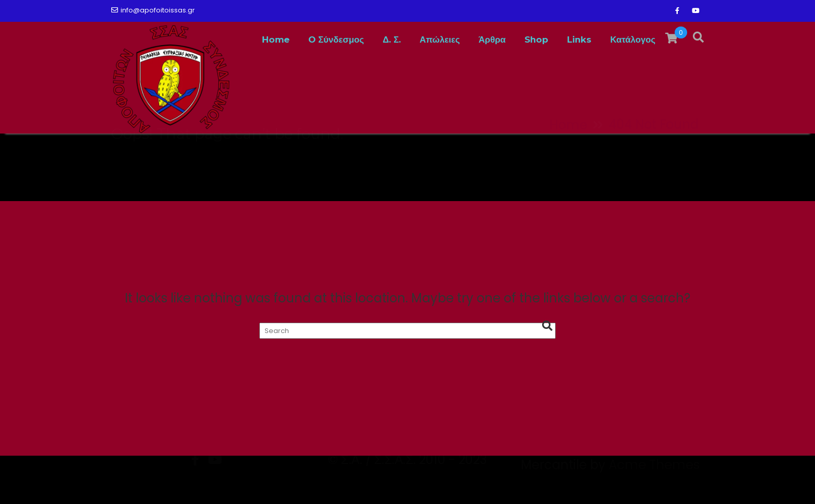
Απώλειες (439, 39)
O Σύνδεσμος (336, 39)
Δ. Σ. (392, 39)
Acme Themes (654, 486)
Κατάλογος (633, 39)
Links (579, 39)
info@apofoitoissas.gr (153, 10)
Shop (536, 39)
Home (276, 39)
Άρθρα (492, 39)
